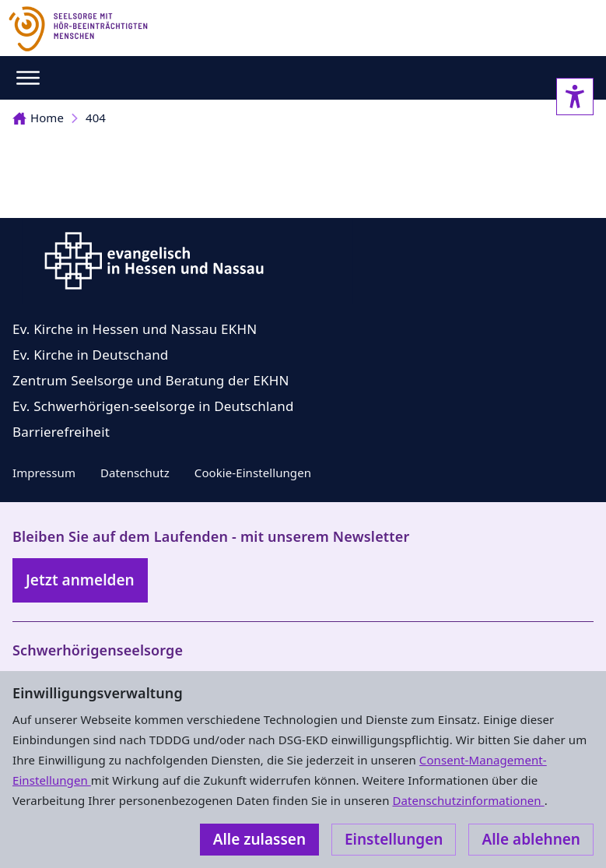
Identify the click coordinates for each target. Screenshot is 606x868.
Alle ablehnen (531, 839)
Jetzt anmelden (80, 580)
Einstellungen (394, 839)
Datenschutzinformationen (468, 800)
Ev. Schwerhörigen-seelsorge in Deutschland (153, 406)
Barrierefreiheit (61, 432)
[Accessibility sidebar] (575, 97)
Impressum (44, 473)
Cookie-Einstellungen (253, 473)
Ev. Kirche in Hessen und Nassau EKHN (135, 329)
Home (38, 118)
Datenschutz (135, 473)
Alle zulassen (259, 839)
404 (96, 118)
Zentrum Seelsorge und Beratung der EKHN (151, 380)
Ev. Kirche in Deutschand (90, 355)
